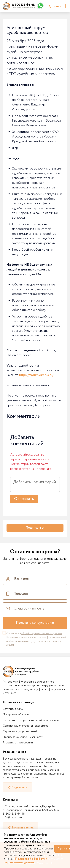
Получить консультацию (35, 623)
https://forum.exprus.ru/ (36, 375)
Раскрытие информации (18, 743)
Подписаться (35, 528)
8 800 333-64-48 (23, 5)
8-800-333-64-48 (14, 814)
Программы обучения (16, 715)
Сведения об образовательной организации (31, 720)
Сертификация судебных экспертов (26, 726)
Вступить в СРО (13, 709)
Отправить (24, 499)
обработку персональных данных (42, 633)
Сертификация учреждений (20, 731)
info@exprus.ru (12, 818)
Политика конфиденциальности (23, 737)
